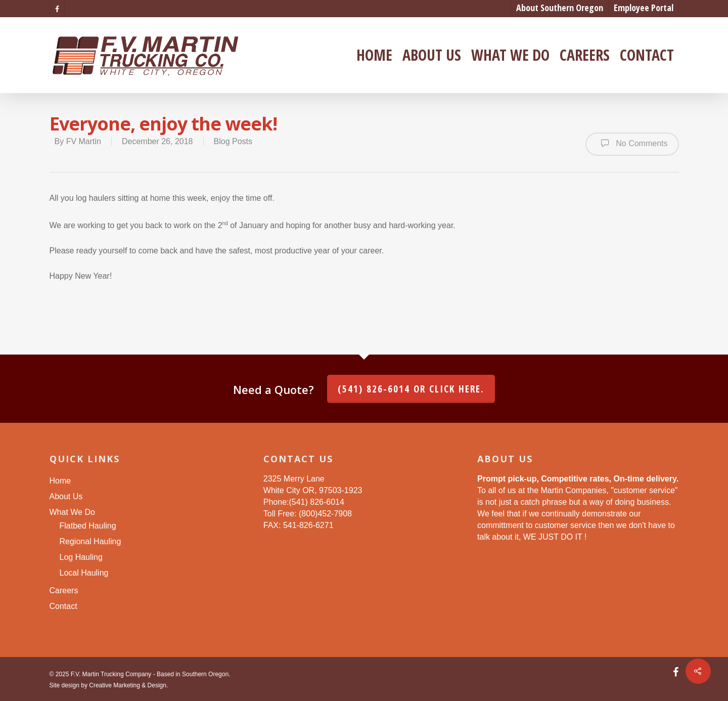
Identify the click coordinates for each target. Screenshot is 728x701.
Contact (647, 55)
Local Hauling (84, 573)
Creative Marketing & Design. (128, 685)
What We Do (510, 55)
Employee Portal (644, 8)
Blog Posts (233, 141)
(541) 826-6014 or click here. (411, 389)
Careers (585, 55)
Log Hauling (81, 557)
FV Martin (84, 141)
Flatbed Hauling (88, 526)
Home (374, 55)
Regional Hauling (90, 541)
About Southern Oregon (560, 8)
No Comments (632, 143)
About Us (432, 55)
